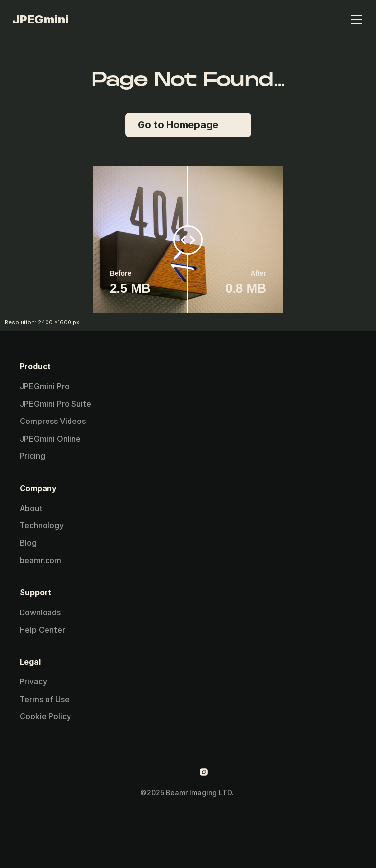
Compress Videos (53, 421)
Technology (42, 525)
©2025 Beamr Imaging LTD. (188, 792)
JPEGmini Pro (45, 386)
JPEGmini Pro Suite (55, 404)
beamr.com (40, 560)
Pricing (32, 456)
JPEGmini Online (50, 439)
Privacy (33, 681)
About (31, 508)
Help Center (42, 630)
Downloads (40, 612)
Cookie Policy (45, 716)
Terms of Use (45, 699)
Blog (28, 543)
